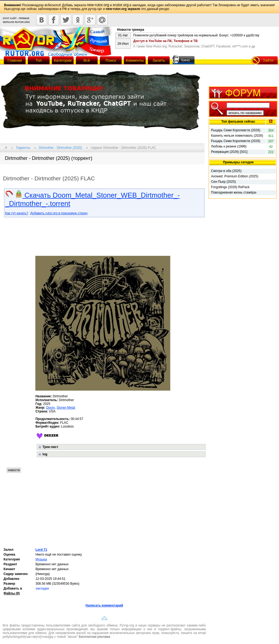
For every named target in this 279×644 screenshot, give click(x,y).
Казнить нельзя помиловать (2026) (237, 136)
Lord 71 (41, 550)
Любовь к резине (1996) (229, 146)
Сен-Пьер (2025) (223, 182)
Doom (50, 408)
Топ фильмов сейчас (238, 122)
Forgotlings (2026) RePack (230, 187)
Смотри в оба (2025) (226, 171)
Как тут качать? (17, 213)
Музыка (41, 559)
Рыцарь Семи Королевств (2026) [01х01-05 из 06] (236, 130)
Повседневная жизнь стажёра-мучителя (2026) (234, 193)
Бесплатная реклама (94, 637)
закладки (42, 588)
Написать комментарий (104, 605)
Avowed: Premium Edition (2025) (235, 176)
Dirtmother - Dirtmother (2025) (61, 148)
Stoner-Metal (66, 408)
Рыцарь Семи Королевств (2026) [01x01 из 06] (236, 141)
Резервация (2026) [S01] (229, 152)
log (45, 454)
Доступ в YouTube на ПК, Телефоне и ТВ (166, 41)
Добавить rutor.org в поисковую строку (59, 213)
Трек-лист (50, 447)
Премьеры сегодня (238, 162)
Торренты (23, 148)
